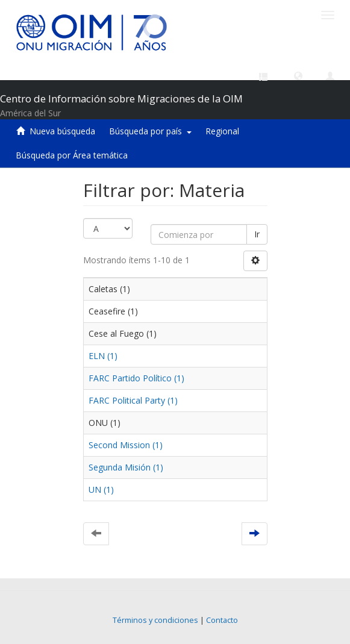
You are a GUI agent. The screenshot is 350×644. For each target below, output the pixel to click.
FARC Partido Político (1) (136, 378)
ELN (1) (103, 356)
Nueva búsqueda (62, 131)
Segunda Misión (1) (126, 467)
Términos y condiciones (155, 620)
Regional (222, 131)
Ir (257, 234)
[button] (298, 75)
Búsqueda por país (150, 131)
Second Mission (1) (126, 445)
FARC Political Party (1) (133, 400)
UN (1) (101, 489)
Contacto (222, 620)
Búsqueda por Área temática (72, 155)
